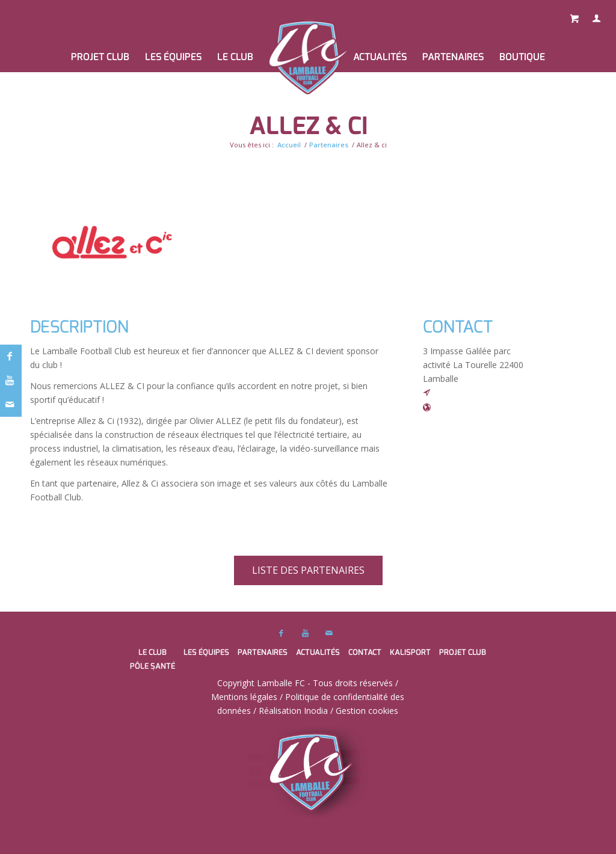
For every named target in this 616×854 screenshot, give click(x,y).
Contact (365, 652)
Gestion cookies (367, 711)
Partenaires (329, 145)
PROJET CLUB (463, 652)
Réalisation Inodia (293, 711)
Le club (152, 652)
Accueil (289, 145)
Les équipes (206, 652)
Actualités (318, 652)
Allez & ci (308, 126)
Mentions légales (244, 697)
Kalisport (410, 652)
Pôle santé (152, 666)
